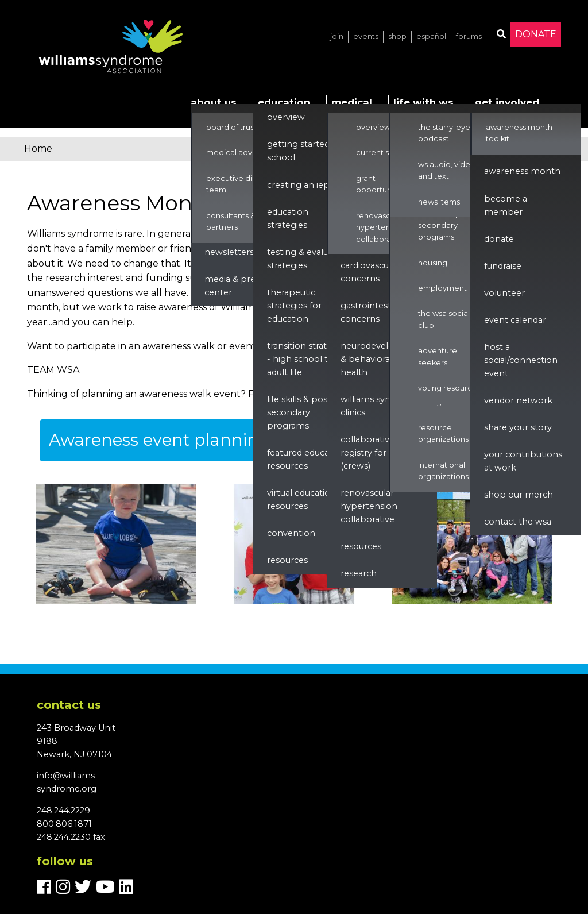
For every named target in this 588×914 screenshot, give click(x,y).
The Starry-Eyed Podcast (447, 133)
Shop (397, 36)
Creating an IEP (298, 185)
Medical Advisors (237, 153)
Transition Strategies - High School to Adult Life (308, 359)
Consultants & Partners (231, 221)
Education (284, 102)
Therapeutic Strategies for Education (294, 306)
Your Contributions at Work (523, 461)
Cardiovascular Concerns (370, 272)
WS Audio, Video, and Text (448, 170)
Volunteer (504, 293)
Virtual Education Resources (301, 500)
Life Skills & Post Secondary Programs (299, 412)
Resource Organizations (443, 433)
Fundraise (503, 266)
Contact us (69, 705)
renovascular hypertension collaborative (369, 506)
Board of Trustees (238, 127)
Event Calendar (515, 320)
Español (431, 36)
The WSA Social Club (444, 319)
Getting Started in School (303, 151)
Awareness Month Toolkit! (519, 133)
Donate (536, 34)
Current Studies (384, 153)
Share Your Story (518, 427)
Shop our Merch (519, 495)
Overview (286, 117)
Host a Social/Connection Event (521, 360)
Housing (433, 263)
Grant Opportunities (381, 184)
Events (366, 36)
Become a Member (506, 205)
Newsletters (229, 252)
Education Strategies (288, 219)
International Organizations (443, 471)
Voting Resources (449, 388)
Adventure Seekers (438, 356)
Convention (291, 533)
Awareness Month (522, 171)
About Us (214, 102)
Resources (287, 560)
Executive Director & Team (244, 184)
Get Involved (507, 102)
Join (337, 36)
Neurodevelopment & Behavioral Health (382, 359)
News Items (439, 202)
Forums (469, 36)
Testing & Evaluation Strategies (308, 259)
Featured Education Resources (306, 459)
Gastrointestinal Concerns (373, 312)
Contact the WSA (518, 522)
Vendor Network (518, 400)
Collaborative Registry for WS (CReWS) (370, 453)
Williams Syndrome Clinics (380, 406)
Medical (352, 102)
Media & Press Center (234, 286)
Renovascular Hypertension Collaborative (381, 227)
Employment (442, 288)
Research (359, 573)
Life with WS (423, 102)
